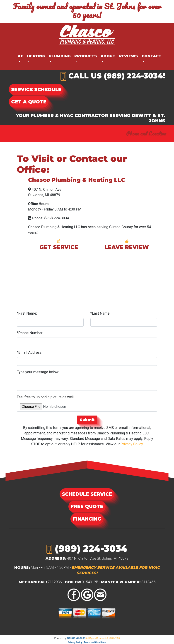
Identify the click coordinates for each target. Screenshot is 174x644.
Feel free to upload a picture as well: (46, 397)
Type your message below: (38, 372)
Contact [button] (151, 56)
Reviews (128, 56)
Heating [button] (36, 56)
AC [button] (21, 56)
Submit (87, 420)
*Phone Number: (30, 333)
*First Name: (27, 313)
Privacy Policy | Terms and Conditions (87, 642)
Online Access (76, 638)
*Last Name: (100, 313)
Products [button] (86, 56)
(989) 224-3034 (133, 76)
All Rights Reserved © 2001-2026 (103, 638)
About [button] (108, 56)
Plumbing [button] (60, 56)
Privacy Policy (132, 444)
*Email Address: (30, 352)
